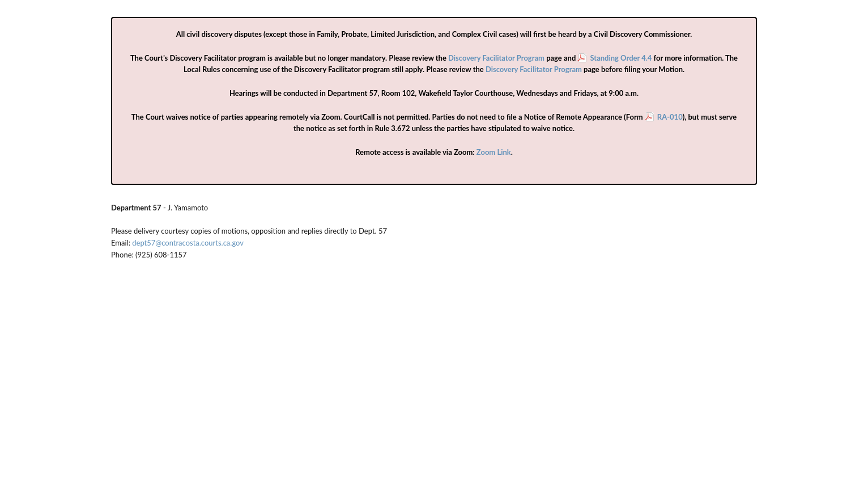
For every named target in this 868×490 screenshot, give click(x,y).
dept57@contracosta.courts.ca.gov (188, 243)
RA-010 (670, 117)
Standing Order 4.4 (621, 58)
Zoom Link (494, 152)
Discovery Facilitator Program (496, 58)
